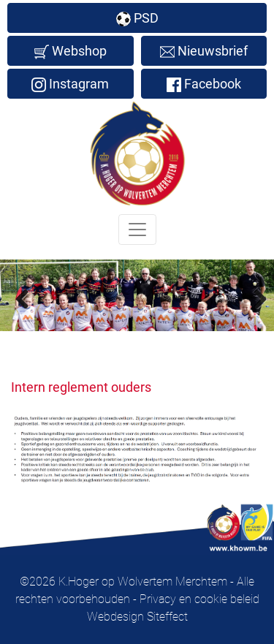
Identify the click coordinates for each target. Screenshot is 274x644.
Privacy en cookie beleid (199, 599)
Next (252, 298)
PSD (137, 18)
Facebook (204, 84)
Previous (22, 298)
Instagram (70, 84)
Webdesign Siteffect (137, 617)
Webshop (71, 51)
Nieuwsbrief (204, 51)
